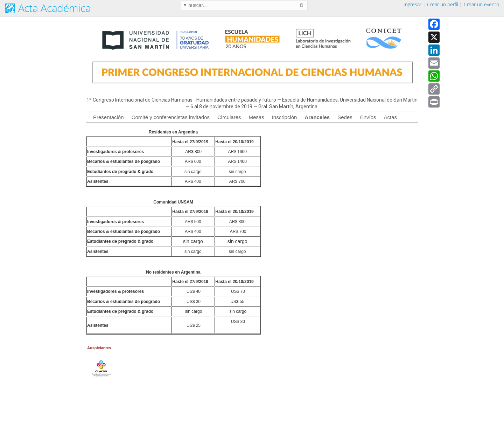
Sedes (345, 117)
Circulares (229, 117)
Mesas (257, 117)
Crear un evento (481, 4)
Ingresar (412, 4)
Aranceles (317, 117)
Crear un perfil (443, 4)
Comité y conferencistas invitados (171, 117)
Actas (391, 117)
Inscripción (285, 117)
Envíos (368, 117)
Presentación (108, 117)
